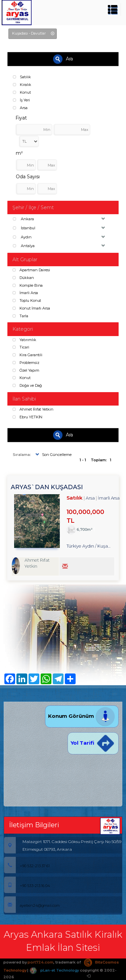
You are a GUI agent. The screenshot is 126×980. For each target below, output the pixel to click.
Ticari (21, 347)
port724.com (40, 962)
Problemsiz (26, 363)
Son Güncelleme (53, 455)
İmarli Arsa (25, 293)
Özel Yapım (26, 370)
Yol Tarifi (93, 743)
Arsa (20, 108)
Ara (63, 59)
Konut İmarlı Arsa (31, 308)
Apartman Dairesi (31, 270)
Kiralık (22, 85)
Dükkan (23, 278)
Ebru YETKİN (27, 417)
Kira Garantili (27, 355)
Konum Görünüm (82, 716)
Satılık (22, 77)
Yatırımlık (24, 340)
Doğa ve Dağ (27, 385)
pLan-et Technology (54, 970)
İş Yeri (21, 100)
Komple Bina (28, 285)
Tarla (20, 316)
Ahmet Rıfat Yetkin (33, 409)
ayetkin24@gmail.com (32, 905)
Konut (22, 92)
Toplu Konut (27, 300)
